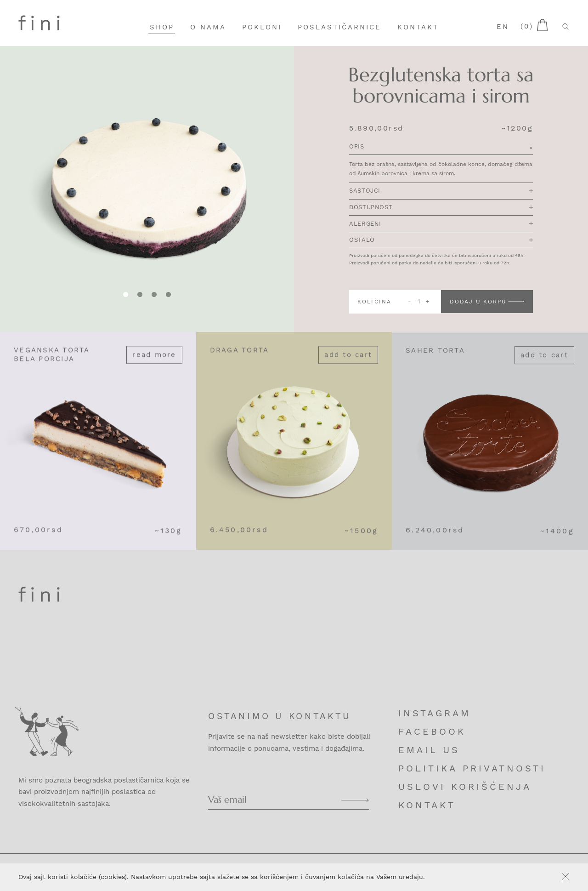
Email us (429, 750)
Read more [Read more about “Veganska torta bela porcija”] (154, 366)
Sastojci (441, 192)
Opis (441, 148)
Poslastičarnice (339, 27)
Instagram (435, 713)
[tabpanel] (147, 189)
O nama (208, 27)
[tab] (140, 295)
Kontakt (418, 27)
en (503, 27)
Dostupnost (441, 208)
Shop (162, 27)
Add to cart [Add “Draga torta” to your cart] (348, 366)
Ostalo (441, 241)
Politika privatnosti (472, 768)
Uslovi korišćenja (465, 787)
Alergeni (441, 225)
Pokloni (262, 27)
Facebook (432, 731)
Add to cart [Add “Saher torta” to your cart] (544, 368)
